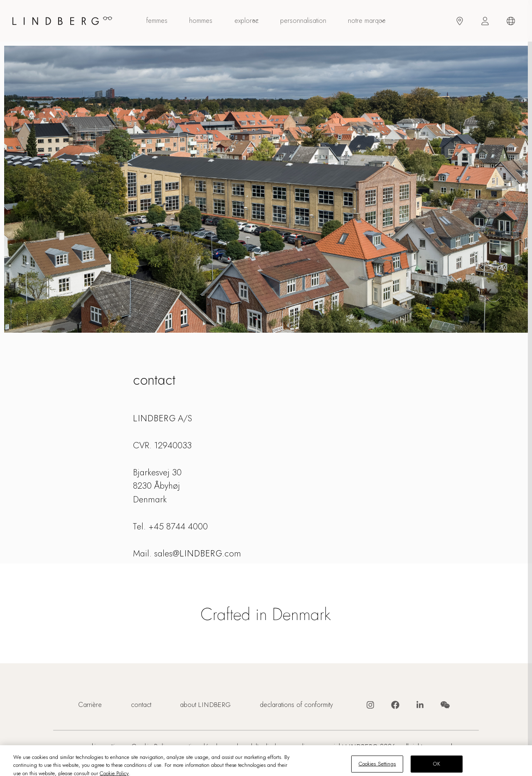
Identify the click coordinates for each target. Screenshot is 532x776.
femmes (157, 21)
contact (141, 705)
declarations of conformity (296, 705)
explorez (246, 21)
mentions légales (201, 747)
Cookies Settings (102, 747)
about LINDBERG (205, 705)
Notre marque (367, 21)
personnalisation (303, 21)
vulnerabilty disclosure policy (271, 747)
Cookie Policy (151, 747)
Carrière (90, 705)
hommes (201, 21)
